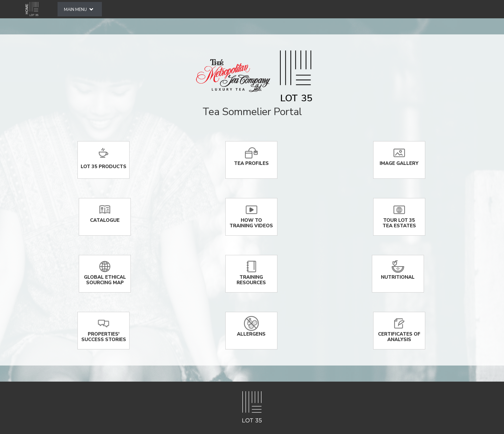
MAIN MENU (79, 10)
